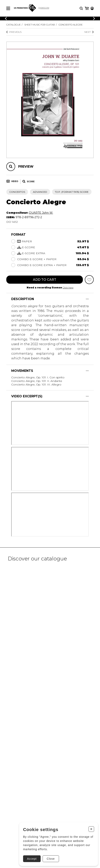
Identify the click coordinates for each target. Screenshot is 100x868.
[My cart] (87, 8)
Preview (26, 167)
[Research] (81, 8)
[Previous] (6, 18)
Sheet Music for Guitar (40, 25)
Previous (14, 32)
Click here (68, 288)
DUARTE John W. (41, 213)
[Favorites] (89, 280)
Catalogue (14, 25)
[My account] (92, 8)
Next (89, 32)
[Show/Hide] (87, 299)
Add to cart (45, 280)
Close (51, 859)
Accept (32, 859)
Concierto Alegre (71, 25)
